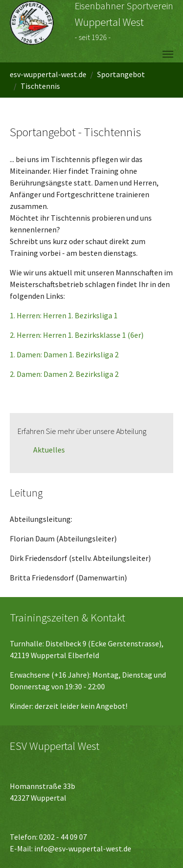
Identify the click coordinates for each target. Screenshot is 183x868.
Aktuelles (49, 450)
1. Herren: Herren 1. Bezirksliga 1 (64, 315)
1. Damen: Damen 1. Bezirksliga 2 (64, 354)
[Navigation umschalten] (168, 54)
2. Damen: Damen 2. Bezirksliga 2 (64, 374)
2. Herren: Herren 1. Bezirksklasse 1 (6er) (77, 335)
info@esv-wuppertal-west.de (83, 848)
